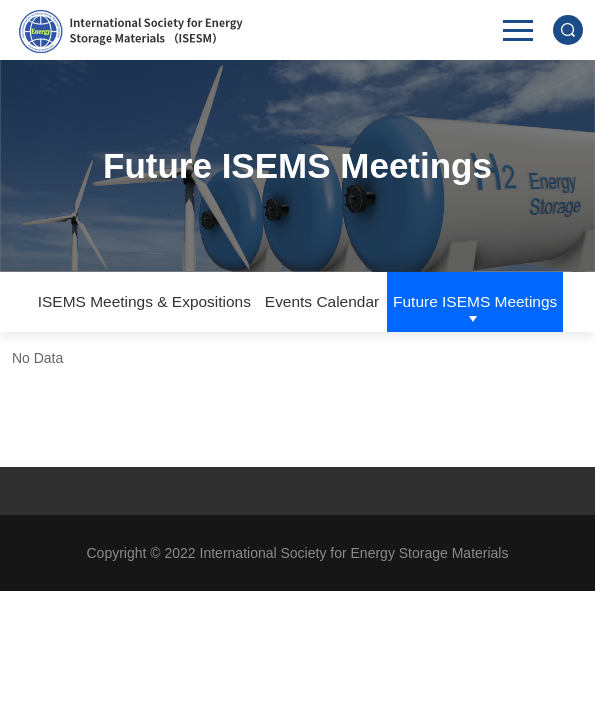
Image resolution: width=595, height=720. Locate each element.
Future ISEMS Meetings (475, 301)
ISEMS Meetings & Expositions (144, 301)
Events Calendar (322, 301)
